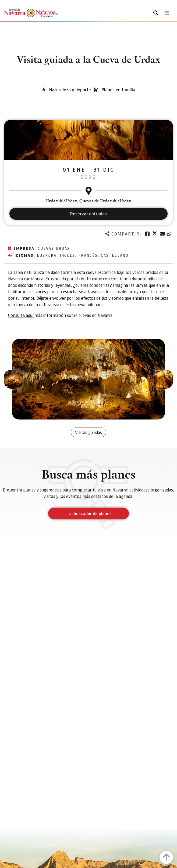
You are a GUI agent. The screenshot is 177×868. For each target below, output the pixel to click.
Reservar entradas (89, 214)
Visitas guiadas (89, 432)
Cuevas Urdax (54, 248)
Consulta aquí (21, 315)
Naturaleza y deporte (70, 90)
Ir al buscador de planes (89, 513)
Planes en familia (118, 90)
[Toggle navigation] (167, 13)
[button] (13, 379)
